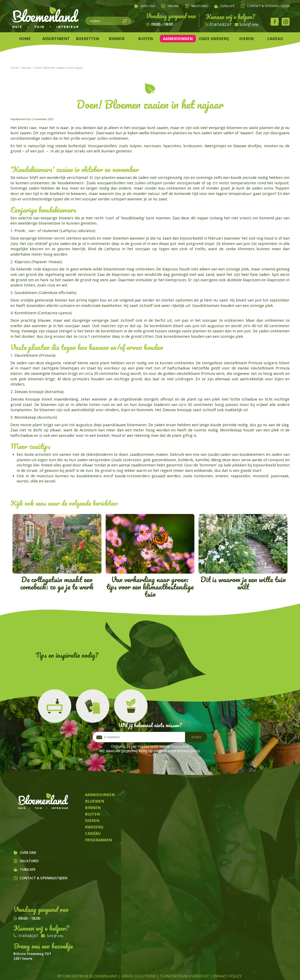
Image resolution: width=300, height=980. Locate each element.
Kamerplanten (153, 971)
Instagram (286, 22)
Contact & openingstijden (44, 878)
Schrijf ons (249, 24)
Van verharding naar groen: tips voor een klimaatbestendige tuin (150, 557)
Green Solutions (139, 963)
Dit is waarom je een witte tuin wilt (243, 553)
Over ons (28, 853)
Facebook (275, 22)
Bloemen (107, 971)
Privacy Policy (227, 963)
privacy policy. (189, 751)
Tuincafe (28, 869)
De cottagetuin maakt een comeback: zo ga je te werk (57, 553)
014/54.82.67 (221, 24)
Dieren (127, 971)
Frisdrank (224, 971)
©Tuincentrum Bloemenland (87, 963)
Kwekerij (201, 971)
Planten (180, 971)
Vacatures (29, 861)
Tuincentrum (80, 971)
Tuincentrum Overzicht (185, 963)
